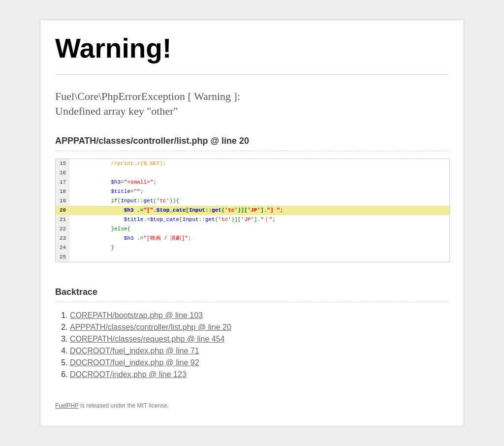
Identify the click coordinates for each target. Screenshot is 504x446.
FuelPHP (67, 406)
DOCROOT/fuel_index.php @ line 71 (135, 351)
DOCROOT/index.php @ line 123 (128, 374)
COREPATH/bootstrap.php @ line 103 (136, 315)
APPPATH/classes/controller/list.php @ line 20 (151, 327)
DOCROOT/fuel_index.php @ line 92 (135, 363)
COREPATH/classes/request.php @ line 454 (147, 339)
